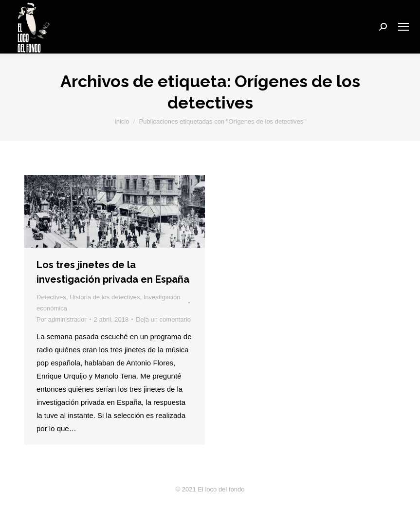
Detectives (51, 297)
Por (62, 319)
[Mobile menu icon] (403, 27)
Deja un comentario (163, 319)
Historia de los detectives (105, 297)
